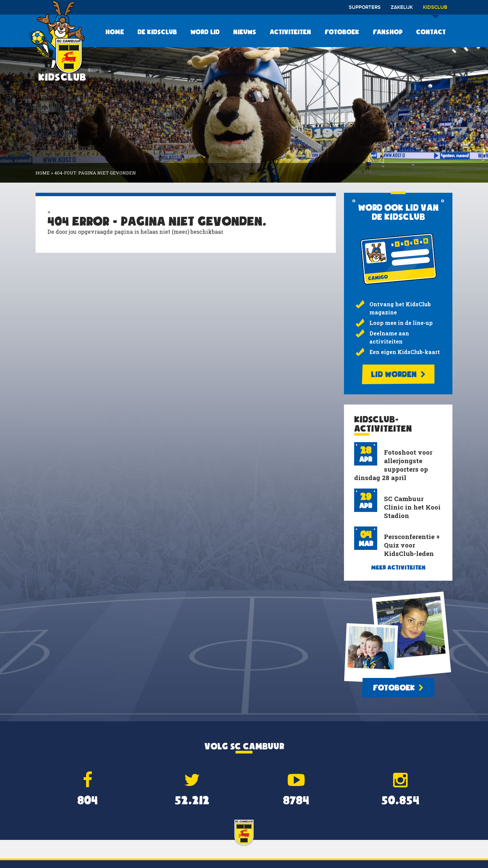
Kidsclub (435, 10)
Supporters (365, 7)
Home (115, 32)
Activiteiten (290, 32)
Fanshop (388, 32)
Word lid (205, 32)
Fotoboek (342, 32)
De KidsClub (157, 32)
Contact (431, 32)
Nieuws (245, 32)
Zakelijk (402, 7)
